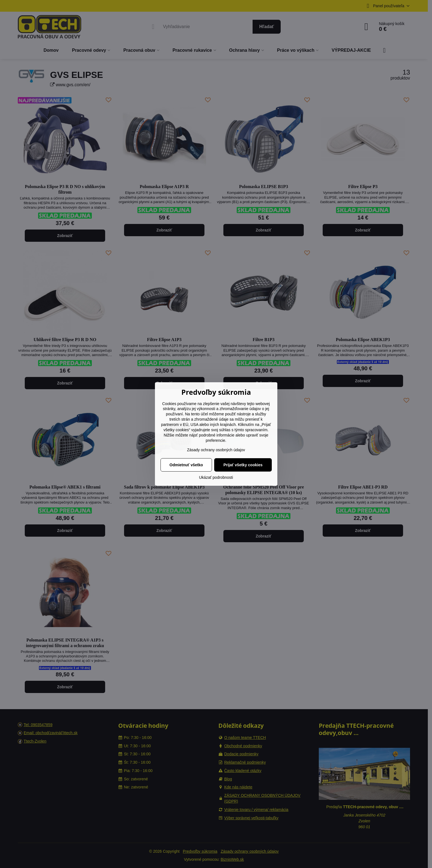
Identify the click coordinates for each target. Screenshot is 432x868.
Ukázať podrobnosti (216, 477)
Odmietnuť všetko (186, 465)
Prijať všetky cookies (243, 465)
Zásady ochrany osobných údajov (216, 450)
